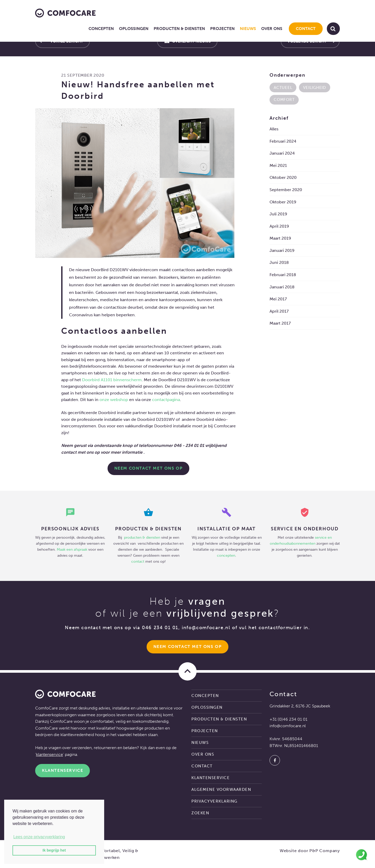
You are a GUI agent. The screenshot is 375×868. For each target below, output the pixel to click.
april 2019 (279, 226)
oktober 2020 (283, 177)
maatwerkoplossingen (56, 715)
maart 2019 (280, 238)
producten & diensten (143, 537)
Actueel (283, 88)
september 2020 (286, 190)
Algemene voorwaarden (221, 790)
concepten (226, 555)
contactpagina (166, 400)
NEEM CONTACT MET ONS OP (149, 468)
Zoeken (200, 813)
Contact (306, 29)
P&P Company (325, 851)
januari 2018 (282, 287)
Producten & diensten (179, 29)
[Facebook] (275, 760)
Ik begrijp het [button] (54, 850)
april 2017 (279, 311)
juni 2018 (279, 262)
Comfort (284, 100)
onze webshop (114, 400)
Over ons (272, 29)
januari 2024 (282, 153)
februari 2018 (283, 275)
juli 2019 (278, 214)
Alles (274, 129)
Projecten (222, 29)
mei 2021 (278, 165)
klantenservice (49, 754)
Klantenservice (63, 770)
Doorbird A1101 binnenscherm (112, 380)
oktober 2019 (283, 202)
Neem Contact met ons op (188, 647)
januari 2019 (282, 250)
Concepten (101, 29)
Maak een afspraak (72, 549)
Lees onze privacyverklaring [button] (39, 837)
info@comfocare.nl (206, 628)
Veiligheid (315, 88)
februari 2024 (283, 141)
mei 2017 (278, 299)
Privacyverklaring (214, 801)
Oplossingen (134, 29)
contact (138, 561)
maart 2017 (280, 323)
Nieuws (248, 29)
